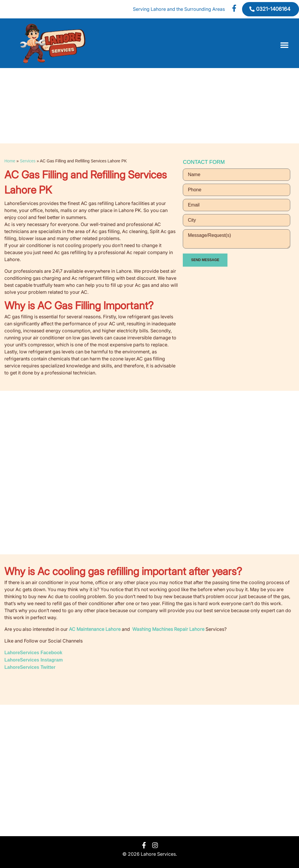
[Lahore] (149, 770)
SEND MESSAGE (205, 260)
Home (10, 161)
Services (28, 161)
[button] (285, 45)
